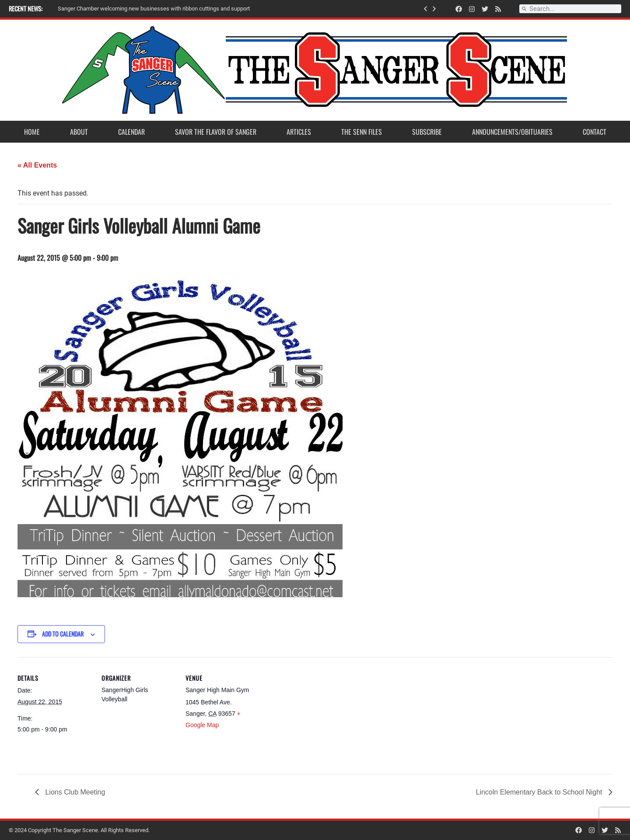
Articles (299, 132)
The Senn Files (362, 132)
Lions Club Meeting (74, 792)
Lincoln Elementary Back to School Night (540, 792)
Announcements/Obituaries (512, 132)
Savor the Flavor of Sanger (216, 132)
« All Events (37, 165)
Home (32, 132)
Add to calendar (63, 634)
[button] (425, 9)
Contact (595, 132)
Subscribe (427, 132)
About (79, 132)
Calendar (131, 132)
